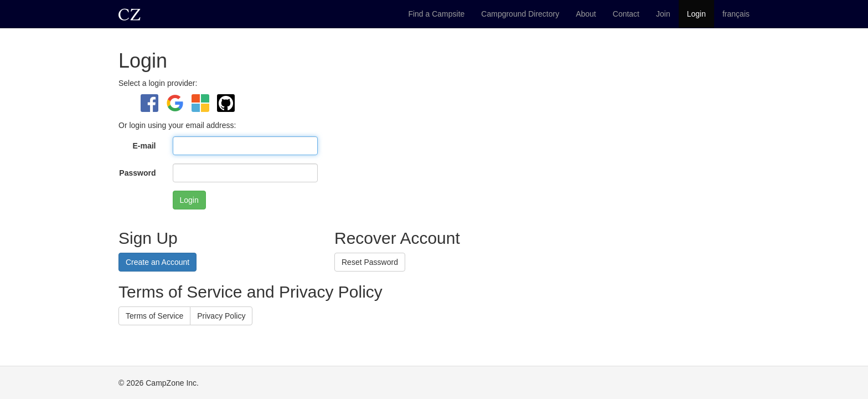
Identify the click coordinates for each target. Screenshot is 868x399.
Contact (626, 14)
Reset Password (370, 262)
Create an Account (157, 262)
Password (137, 173)
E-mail (144, 146)
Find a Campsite (436, 14)
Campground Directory (520, 14)
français (736, 14)
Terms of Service (154, 316)
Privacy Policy (221, 316)
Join (663, 14)
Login (696, 14)
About (586, 14)
